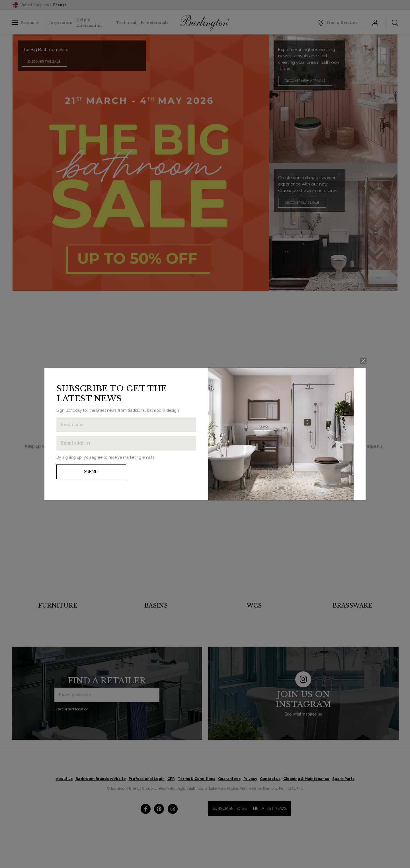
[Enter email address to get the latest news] (126, 443)
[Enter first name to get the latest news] (126, 425)
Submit (91, 472)
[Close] (363, 361)
